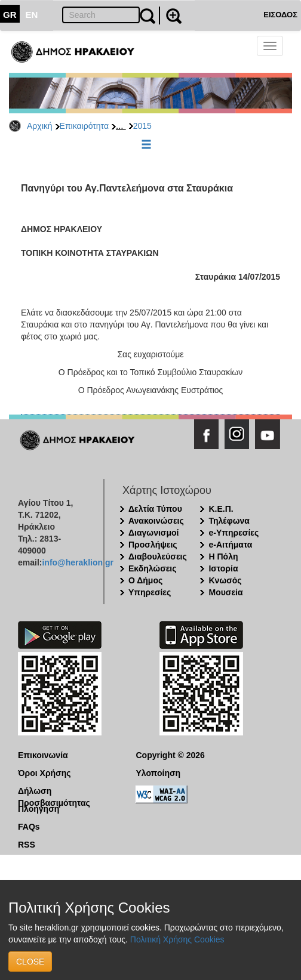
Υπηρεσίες (150, 592)
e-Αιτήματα (230, 545)
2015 (142, 126)
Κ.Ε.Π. (221, 509)
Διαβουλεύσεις (158, 557)
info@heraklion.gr (77, 562)
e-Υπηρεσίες (234, 533)
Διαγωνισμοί (153, 533)
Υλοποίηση (159, 773)
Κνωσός (225, 580)
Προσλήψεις (153, 545)
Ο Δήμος (145, 580)
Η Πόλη (223, 557)
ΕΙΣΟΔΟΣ (280, 15)
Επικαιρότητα (84, 126)
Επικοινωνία (43, 755)
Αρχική (40, 126)
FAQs (29, 827)
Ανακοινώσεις (156, 521)
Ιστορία (223, 568)
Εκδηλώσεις (153, 568)
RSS (27, 845)
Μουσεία (225, 592)
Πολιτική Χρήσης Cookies (177, 939)
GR (10, 15)
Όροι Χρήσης (44, 773)
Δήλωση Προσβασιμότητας (54, 792)
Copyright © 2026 (171, 755)
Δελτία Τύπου (155, 509)
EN (32, 15)
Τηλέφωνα (229, 521)
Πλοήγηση (39, 809)
